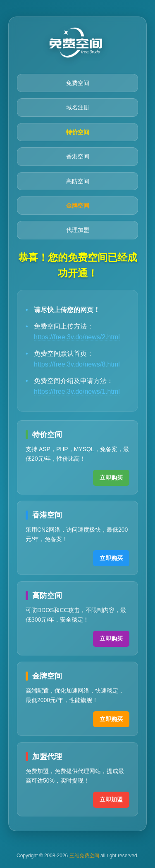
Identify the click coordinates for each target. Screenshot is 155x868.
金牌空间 (78, 206)
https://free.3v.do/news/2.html (77, 337)
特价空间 (78, 132)
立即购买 (111, 478)
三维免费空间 (84, 856)
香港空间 (78, 156)
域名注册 (78, 107)
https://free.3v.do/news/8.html (77, 364)
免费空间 (78, 83)
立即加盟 (111, 799)
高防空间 (78, 181)
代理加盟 (78, 230)
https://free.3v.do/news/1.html (77, 391)
